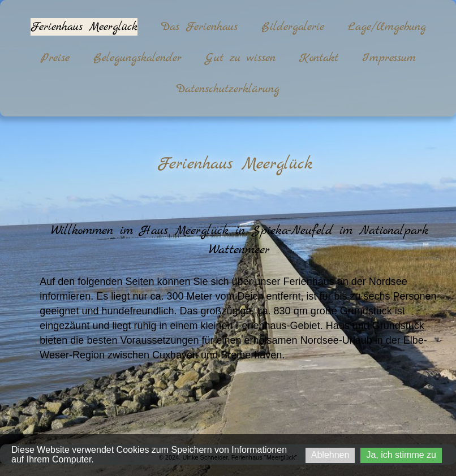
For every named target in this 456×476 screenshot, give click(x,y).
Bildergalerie (293, 27)
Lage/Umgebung (387, 27)
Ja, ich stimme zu (401, 455)
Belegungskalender (137, 58)
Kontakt (319, 58)
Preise (55, 58)
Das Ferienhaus (199, 27)
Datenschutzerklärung (228, 89)
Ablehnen (330, 455)
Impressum (389, 58)
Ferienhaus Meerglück (84, 27)
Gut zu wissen (240, 58)
